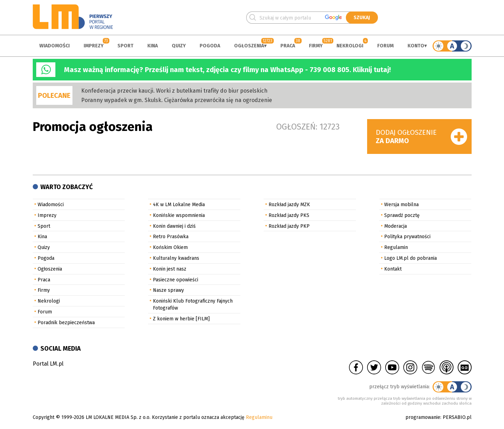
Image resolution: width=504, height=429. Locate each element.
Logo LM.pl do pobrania (410, 258)
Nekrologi (350, 46)
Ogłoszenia (249, 46)
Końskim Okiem (170, 247)
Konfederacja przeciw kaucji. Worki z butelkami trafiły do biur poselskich (174, 91)
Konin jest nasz (170, 269)
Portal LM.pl (48, 364)
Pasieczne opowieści (176, 280)
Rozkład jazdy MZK (289, 205)
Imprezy (94, 46)
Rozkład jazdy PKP (289, 226)
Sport (125, 46)
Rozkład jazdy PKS (289, 215)
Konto (416, 46)
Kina (153, 46)
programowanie (423, 417)
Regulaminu (259, 417)
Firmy (316, 46)
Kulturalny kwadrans (176, 258)
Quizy (179, 46)
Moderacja (396, 226)
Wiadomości (55, 46)
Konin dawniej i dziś (174, 226)
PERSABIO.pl (457, 417)
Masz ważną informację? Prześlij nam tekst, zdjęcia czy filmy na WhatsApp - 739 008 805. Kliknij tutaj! (227, 70)
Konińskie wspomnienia (179, 215)
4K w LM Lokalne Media (179, 205)
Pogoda (210, 46)
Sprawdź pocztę (402, 215)
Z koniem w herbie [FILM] (181, 319)
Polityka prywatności (407, 237)
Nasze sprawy (168, 290)
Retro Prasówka (171, 237)
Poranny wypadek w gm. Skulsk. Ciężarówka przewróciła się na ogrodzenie (177, 100)
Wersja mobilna (401, 205)
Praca (288, 46)
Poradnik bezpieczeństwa (66, 323)
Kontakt (393, 269)
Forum (385, 46)
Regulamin (396, 247)
